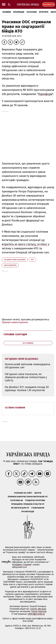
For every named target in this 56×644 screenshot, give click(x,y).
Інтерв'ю (44, 12)
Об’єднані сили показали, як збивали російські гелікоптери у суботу (26, 377)
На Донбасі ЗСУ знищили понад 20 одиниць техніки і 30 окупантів (27, 389)
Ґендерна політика (35, 500)
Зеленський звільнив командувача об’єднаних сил (27, 366)
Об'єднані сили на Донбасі (15, 260)
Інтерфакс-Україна (21, 565)
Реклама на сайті (23, 493)
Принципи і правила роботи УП (28, 504)
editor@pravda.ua (36, 614)
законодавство (10, 265)
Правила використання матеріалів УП (28, 497)
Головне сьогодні (15, 334)
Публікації (19, 12)
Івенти (38, 493)
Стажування (38, 508)
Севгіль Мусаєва (38, 609)
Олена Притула (39, 611)
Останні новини (15, 408)
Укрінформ (45, 94)
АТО (32, 260)
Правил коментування (15, 322)
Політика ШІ (17, 500)
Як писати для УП (20, 508)
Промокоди (28, 512)
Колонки (32, 12)
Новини (7, 12)
